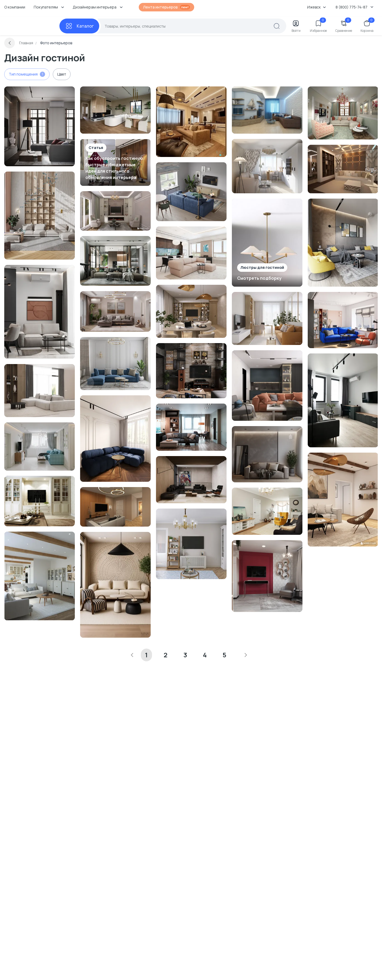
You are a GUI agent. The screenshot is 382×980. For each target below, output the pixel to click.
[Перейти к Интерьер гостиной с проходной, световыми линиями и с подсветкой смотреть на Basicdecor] (191, 122)
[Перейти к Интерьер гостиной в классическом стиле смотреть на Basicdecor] (40, 501)
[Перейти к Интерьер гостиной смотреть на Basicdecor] (115, 110)
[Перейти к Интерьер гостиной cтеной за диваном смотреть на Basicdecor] (191, 480)
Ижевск (317, 7)
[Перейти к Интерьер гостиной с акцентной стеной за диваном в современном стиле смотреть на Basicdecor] (267, 454)
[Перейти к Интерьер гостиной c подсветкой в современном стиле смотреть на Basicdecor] (191, 427)
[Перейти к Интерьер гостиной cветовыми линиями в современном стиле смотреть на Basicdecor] (115, 261)
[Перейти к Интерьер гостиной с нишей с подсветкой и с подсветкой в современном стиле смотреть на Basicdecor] (343, 169)
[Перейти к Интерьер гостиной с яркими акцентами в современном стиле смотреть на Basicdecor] (343, 243)
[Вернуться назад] (10, 43)
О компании (15, 7)
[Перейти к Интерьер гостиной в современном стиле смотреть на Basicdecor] (40, 126)
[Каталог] (79, 26)
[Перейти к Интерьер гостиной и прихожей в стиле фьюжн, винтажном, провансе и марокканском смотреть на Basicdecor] (343, 113)
